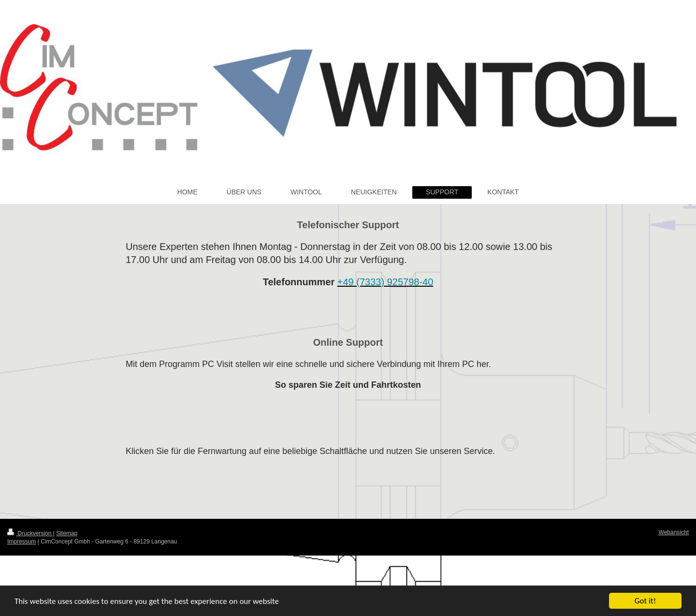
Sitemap (67, 533)
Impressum (22, 542)
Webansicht (674, 532)
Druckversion (30, 533)
